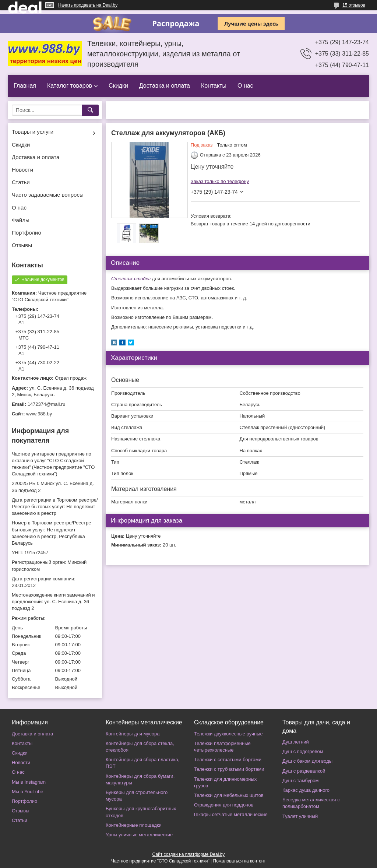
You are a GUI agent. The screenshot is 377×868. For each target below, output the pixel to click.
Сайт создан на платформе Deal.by (189, 854)
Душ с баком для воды (307, 761)
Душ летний (296, 742)
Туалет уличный (300, 816)
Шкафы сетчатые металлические (231, 814)
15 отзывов (354, 5)
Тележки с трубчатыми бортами (229, 769)
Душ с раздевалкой (304, 771)
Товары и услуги (33, 132)
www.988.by (39, 414)
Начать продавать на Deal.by (88, 5)
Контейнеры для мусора (133, 734)
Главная (25, 86)
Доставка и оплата (165, 86)
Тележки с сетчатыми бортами (228, 760)
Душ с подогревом (303, 751)
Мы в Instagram (29, 782)
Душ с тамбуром (300, 781)
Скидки (118, 86)
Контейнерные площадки (134, 825)
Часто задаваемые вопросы (48, 195)
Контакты (214, 86)
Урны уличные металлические (139, 835)
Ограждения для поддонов (224, 805)
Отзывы (22, 245)
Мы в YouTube (27, 792)
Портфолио (27, 233)
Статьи (21, 182)
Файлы (21, 220)
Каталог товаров (70, 86)
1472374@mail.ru (47, 404)
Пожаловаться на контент (239, 861)
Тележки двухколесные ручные (228, 734)
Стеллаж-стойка (132, 279)
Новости (22, 170)
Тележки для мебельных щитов (229, 795)
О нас (245, 86)
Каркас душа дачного (306, 790)
